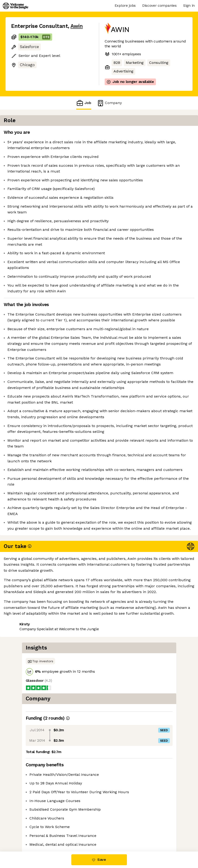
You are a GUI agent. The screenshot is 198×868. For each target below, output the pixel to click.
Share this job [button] (24, 832)
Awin (77, 26)
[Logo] (16, 6)
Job (84, 103)
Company (109, 103)
